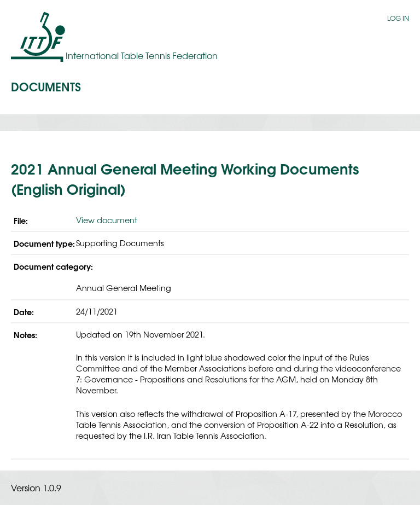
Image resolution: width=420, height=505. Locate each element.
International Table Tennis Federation (142, 55)
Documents (46, 86)
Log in (398, 18)
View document (107, 220)
